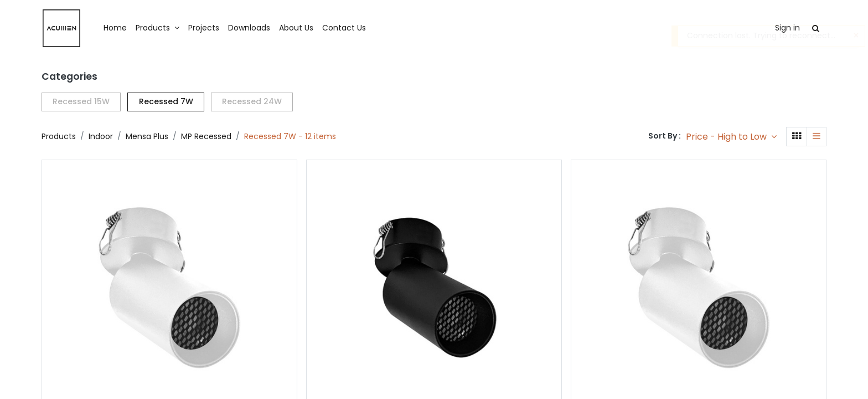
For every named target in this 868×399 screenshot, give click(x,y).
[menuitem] (115, 28)
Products (59, 136)
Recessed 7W (166, 101)
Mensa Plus (147, 136)
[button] (731, 137)
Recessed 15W (81, 101)
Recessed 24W (252, 101)
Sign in (787, 28)
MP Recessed (206, 136)
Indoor (101, 136)
